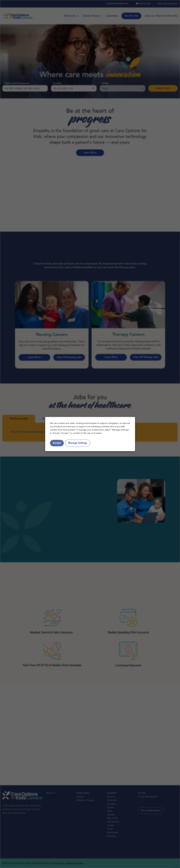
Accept (57, 443)
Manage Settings (78, 443)
